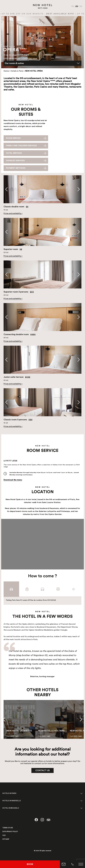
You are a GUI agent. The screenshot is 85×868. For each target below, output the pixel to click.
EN (77, 6)
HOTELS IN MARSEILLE (12, 801)
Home (6, 71)
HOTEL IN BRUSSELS (11, 808)
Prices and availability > (13, 213)
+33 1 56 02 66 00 (12, 58)
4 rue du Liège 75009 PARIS (16, 55)
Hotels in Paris (17, 71)
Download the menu (13, 480)
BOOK (30, 864)
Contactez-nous (30, 58)
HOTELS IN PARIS (9, 793)
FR (73, 6)
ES (81, 6)
